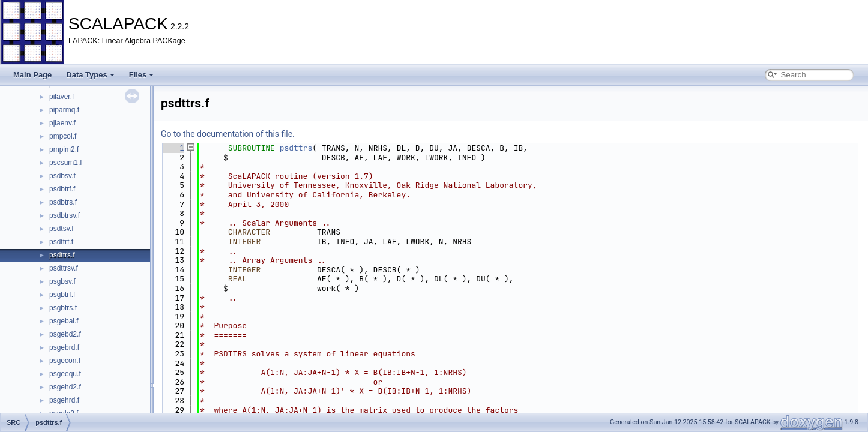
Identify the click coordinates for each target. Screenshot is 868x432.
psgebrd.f (64, 347)
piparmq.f (64, 110)
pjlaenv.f (62, 123)
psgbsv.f (62, 281)
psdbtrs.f (63, 202)
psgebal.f (64, 321)
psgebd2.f (65, 334)
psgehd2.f (65, 387)
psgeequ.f (65, 374)
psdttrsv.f (64, 268)
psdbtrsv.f (65, 215)
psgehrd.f (64, 400)
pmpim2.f (64, 149)
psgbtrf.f (62, 295)
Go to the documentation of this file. (228, 134)
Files (142, 75)
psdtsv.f (61, 229)
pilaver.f (62, 97)
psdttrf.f (61, 242)
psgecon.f (65, 361)
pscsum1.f (66, 163)
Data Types (90, 75)
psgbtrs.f (63, 308)
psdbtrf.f (62, 189)
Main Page (32, 75)
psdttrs (296, 148)
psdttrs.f (62, 255)
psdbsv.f (62, 176)
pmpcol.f (63, 136)
